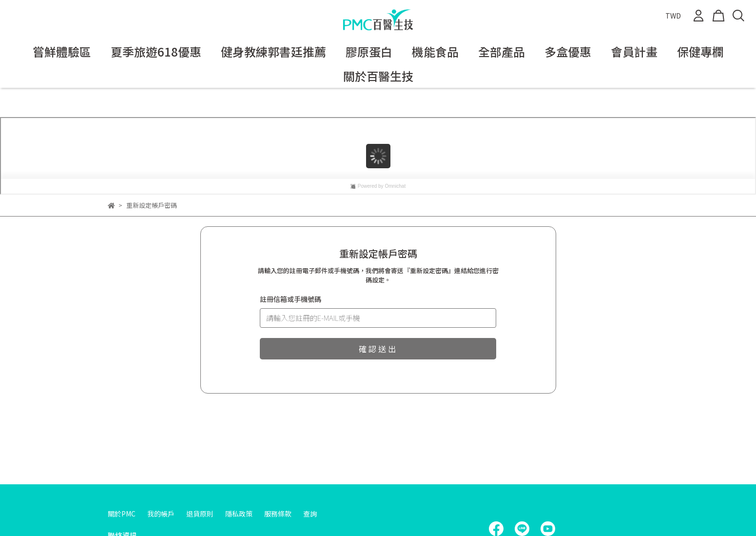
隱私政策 (239, 514)
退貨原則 (200, 514)
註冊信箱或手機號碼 (291, 299)
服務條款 (278, 514)
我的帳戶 (161, 514)
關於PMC (122, 514)
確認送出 (378, 349)
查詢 (310, 514)
